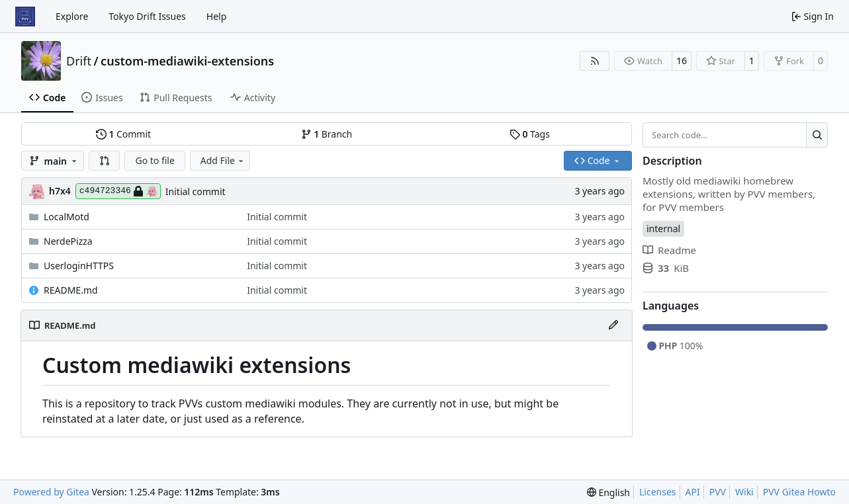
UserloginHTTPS (79, 266)
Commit (123, 134)
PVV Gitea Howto (799, 492)
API (693, 492)
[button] (105, 161)
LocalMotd (67, 217)
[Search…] (817, 135)
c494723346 (118, 191)
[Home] (25, 17)
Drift (79, 61)
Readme (669, 250)
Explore (72, 16)
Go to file (155, 160)
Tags (530, 134)
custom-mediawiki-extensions (187, 61)
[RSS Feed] (595, 61)
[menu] (608, 492)
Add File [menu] (223, 160)
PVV (718, 492)
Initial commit (196, 191)
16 (682, 61)
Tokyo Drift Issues (147, 16)
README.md (71, 290)
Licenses (658, 492)
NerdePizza (68, 241)
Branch (327, 134)
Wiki (744, 492)
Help (217, 16)
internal (663, 229)
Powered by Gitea (51, 492)
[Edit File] (613, 325)
